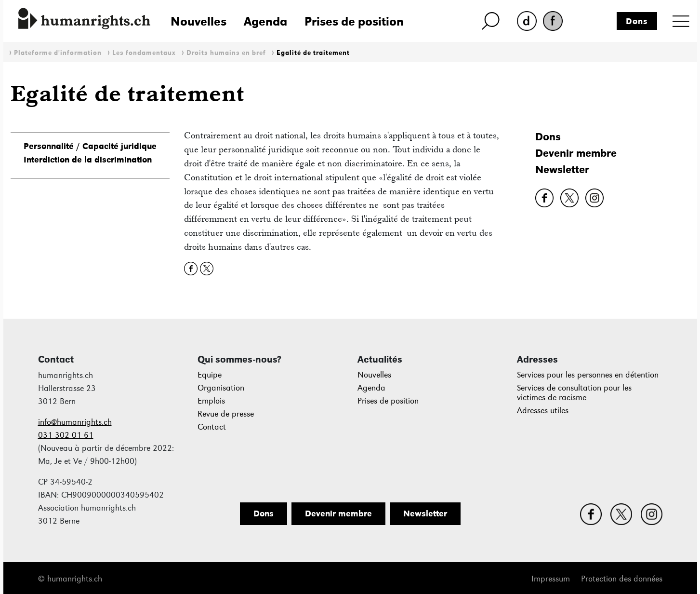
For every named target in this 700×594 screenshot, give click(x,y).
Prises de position (354, 21)
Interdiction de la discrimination (88, 160)
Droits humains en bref (226, 53)
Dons (637, 21)
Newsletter (562, 169)
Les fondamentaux (144, 53)
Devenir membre (576, 153)
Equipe (210, 375)
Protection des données (622, 579)
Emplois (211, 401)
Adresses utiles (543, 411)
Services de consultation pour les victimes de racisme (574, 393)
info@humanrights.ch (75, 422)
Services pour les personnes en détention (588, 375)
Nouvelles (198, 21)
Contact (212, 427)
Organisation (221, 388)
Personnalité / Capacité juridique (90, 146)
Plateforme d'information (58, 53)
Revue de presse (226, 414)
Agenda (265, 21)
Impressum (551, 579)
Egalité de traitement (313, 53)
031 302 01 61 (66, 435)
